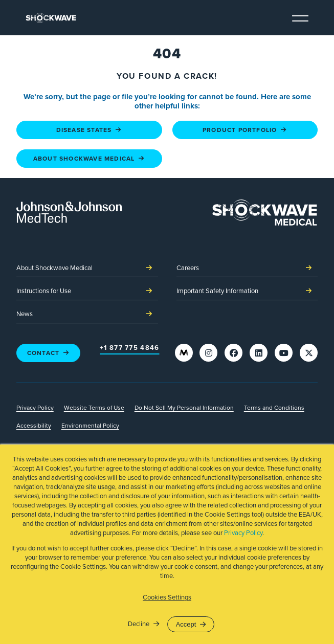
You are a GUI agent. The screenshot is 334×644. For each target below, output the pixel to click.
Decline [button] (139, 624)
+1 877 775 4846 (130, 348)
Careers (247, 269)
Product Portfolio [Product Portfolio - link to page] (245, 130)
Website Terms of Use (94, 408)
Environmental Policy (90, 426)
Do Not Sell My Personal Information (184, 408)
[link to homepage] (51, 18)
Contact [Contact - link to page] (49, 353)
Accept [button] (186, 624)
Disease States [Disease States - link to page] (89, 130)
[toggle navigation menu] (300, 17)
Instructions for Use (87, 292)
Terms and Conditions (274, 408)
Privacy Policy (243, 533)
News (87, 315)
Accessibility (34, 426)
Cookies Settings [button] (167, 597)
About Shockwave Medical (87, 269)
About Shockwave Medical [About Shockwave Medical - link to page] (89, 159)
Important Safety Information (247, 292)
